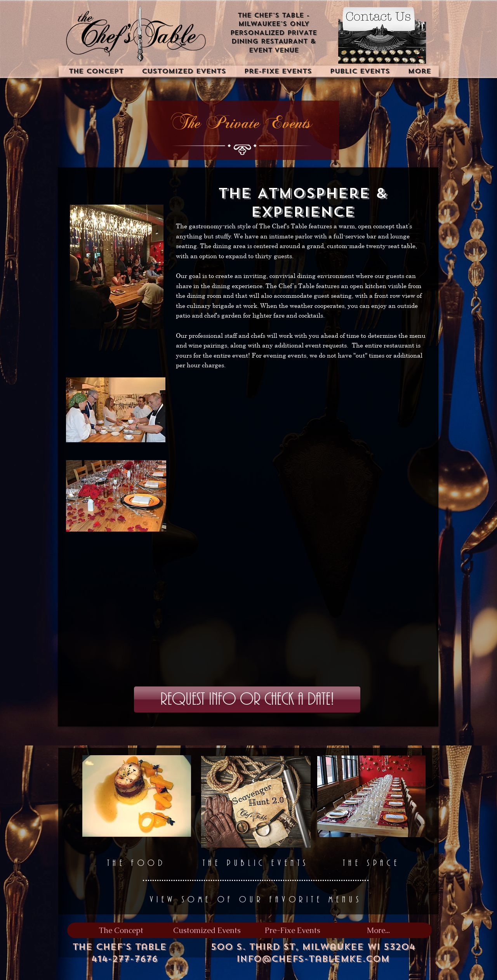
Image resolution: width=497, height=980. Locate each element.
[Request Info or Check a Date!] (247, 699)
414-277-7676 (124, 959)
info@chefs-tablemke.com (313, 959)
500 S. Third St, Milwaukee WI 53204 (313, 947)
